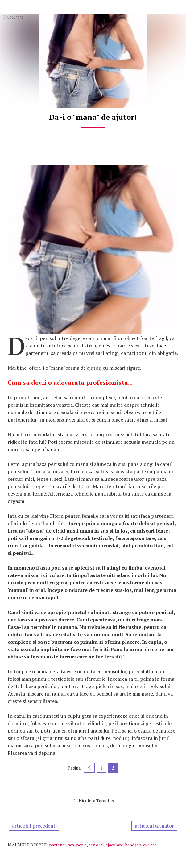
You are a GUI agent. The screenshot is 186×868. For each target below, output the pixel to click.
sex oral (96, 845)
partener (58, 845)
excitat (150, 845)
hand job (133, 845)
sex (71, 845)
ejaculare (114, 845)
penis (81, 845)
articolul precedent (34, 826)
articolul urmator (154, 826)
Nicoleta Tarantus (96, 801)
